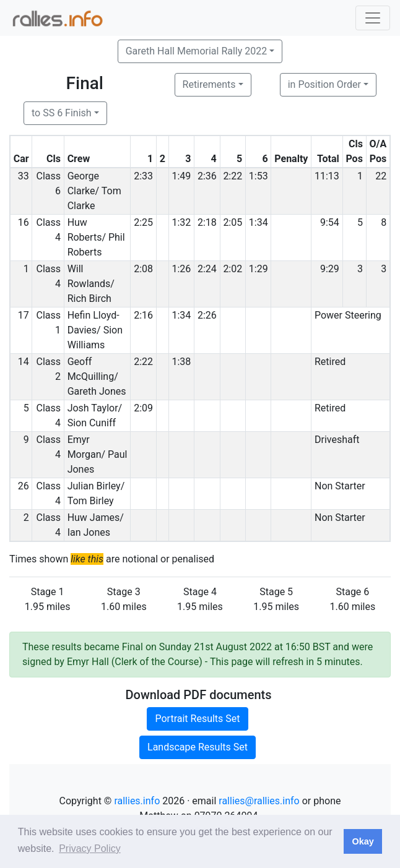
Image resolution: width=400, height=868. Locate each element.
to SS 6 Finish (62, 113)
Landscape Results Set (198, 747)
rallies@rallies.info (259, 801)
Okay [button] (363, 841)
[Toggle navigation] (373, 18)
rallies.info (137, 801)
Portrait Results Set (197, 719)
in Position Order (324, 84)
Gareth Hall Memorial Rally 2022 (197, 51)
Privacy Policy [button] (90, 849)
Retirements (209, 84)
